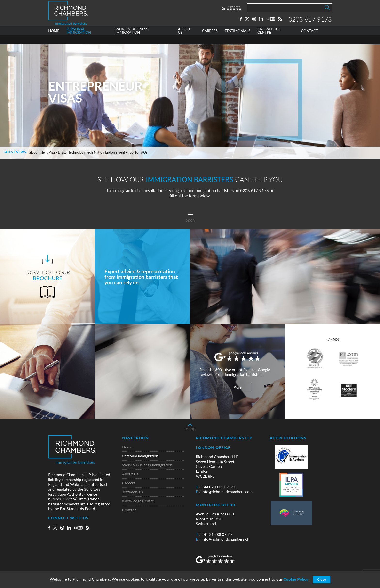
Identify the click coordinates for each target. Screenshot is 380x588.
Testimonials (133, 492)
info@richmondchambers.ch (223, 539)
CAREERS (210, 40)
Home (127, 447)
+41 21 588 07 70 (214, 534)
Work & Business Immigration (147, 465)
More (237, 387)
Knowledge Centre (138, 501)
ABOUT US (184, 40)
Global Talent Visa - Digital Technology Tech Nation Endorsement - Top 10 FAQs (88, 152)
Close (322, 580)
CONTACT (309, 40)
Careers (129, 483)
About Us (130, 474)
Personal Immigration (140, 456)
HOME (54, 40)
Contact (129, 510)
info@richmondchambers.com (224, 492)
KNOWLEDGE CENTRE (269, 40)
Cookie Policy (296, 579)
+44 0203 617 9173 (215, 487)
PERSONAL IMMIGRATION (79, 40)
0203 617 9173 (310, 24)
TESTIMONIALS (237, 40)
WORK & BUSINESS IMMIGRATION (132, 40)
